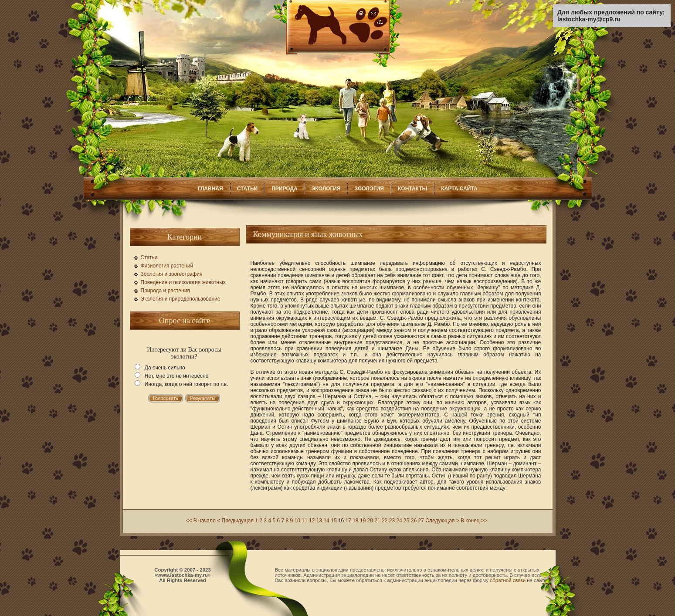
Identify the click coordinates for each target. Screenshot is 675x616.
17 (348, 521)
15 (334, 521)
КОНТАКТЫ (412, 189)
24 (399, 521)
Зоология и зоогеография (172, 274)
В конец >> (474, 521)
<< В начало (200, 521)
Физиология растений (167, 266)
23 (392, 521)
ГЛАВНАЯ (210, 189)
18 (355, 521)
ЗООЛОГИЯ (369, 189)
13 (319, 521)
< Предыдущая (235, 521)
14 (326, 521)
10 (297, 521)
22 (385, 521)
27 (421, 521)
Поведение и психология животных (183, 282)
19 (363, 521)
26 (414, 521)
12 (312, 521)
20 (370, 521)
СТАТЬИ (248, 189)
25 (406, 521)
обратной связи (508, 580)
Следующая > (442, 521)
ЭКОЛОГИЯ (326, 189)
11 (304, 521)
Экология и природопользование (181, 299)
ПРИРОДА (285, 189)
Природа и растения (165, 291)
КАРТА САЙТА (459, 189)
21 (377, 521)
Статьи (149, 257)
